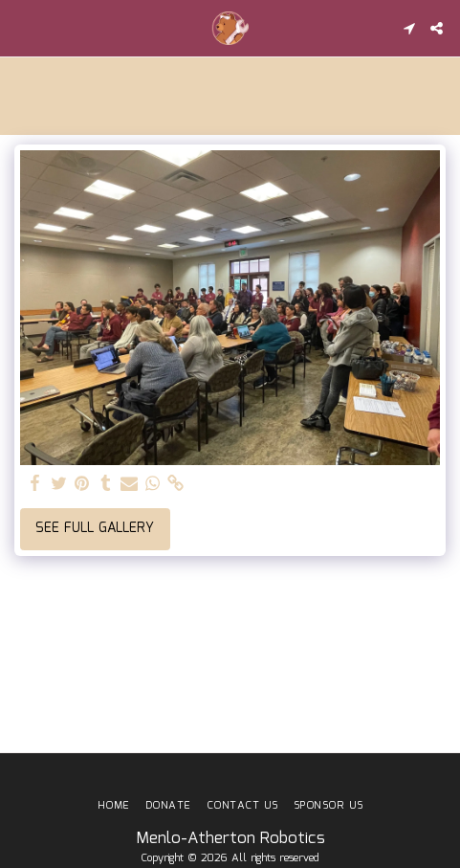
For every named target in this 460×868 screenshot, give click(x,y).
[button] (21, 28)
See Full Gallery (95, 528)
